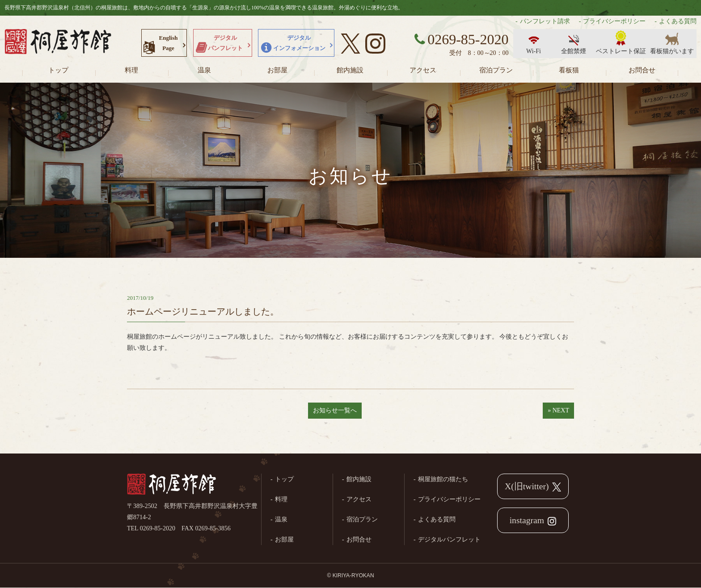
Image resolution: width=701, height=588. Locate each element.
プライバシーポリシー (614, 21)
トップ (58, 70)
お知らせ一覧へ (335, 410)
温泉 (204, 70)
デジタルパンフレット (225, 43)
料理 (131, 70)
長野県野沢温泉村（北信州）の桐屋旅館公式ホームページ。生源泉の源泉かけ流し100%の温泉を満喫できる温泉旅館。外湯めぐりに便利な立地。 (58, 42)
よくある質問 (678, 21)
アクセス (423, 70)
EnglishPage (169, 43)
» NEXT (558, 410)
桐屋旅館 (172, 485)
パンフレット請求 (545, 21)
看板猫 (569, 70)
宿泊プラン (496, 70)
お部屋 (277, 70)
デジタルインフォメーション (299, 43)
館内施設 (350, 70)
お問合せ (642, 70)
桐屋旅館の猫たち (443, 479)
